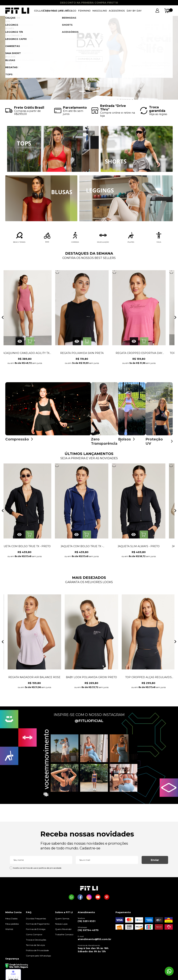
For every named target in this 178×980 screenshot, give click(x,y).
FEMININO (84, 11)
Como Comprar (34, 936)
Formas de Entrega (36, 931)
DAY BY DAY (134, 11)
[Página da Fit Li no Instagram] (89, 899)
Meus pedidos (12, 926)
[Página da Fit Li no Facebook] (80, 899)
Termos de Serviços (35, 947)
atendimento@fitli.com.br (94, 941)
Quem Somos (62, 920)
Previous (3, 319)
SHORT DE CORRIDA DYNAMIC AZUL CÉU (89, 355)
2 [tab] (90, 91)
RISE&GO (71, 11)
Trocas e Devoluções (36, 942)
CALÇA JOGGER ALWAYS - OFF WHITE (32, 548)
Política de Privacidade (37, 952)
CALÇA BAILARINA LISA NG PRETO (32, 679)
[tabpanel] (89, 58)
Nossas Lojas (61, 926)
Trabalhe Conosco (64, 936)
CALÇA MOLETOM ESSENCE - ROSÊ (89, 548)
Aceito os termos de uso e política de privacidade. (37, 870)
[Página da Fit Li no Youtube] (98, 899)
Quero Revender (63, 931)
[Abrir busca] (148, 11)
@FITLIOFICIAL (89, 723)
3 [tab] (96, 91)
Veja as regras (158, 114)
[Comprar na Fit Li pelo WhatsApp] (71, 899)
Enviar (155, 862)
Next (175, 319)
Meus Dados (11, 920)
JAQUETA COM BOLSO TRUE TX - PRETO (146, 548)
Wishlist (9, 931)
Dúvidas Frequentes (36, 920)
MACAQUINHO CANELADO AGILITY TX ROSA (146, 355)
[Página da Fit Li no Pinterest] (107, 899)
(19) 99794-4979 (88, 932)
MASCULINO (100, 11)
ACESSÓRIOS (117, 11)
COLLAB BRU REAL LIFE (49, 11)
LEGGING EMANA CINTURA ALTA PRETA (146, 679)
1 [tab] (83, 91)
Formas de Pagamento (38, 926)
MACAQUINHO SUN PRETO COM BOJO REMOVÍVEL (89, 679)
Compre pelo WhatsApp (38, 957)
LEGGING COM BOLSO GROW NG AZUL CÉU (32, 355)
